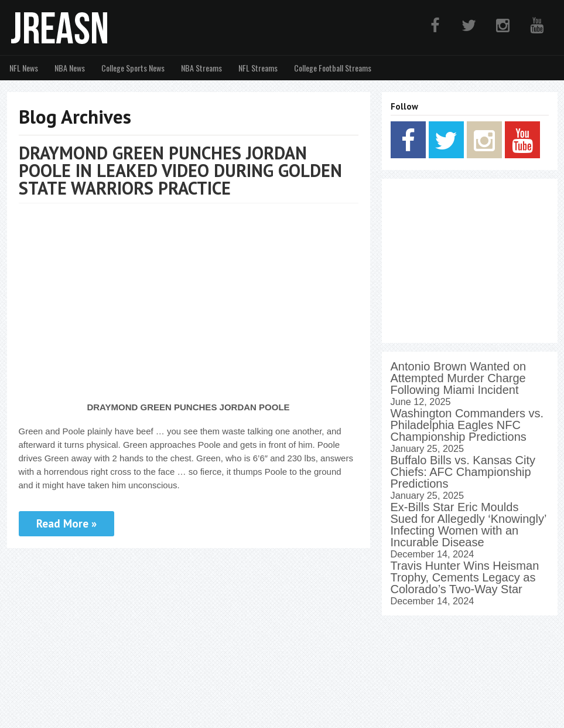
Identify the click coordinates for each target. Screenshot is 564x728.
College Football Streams (333, 68)
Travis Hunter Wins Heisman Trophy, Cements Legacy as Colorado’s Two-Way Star (465, 577)
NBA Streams (201, 68)
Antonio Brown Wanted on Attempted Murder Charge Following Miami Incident (459, 378)
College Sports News (133, 68)
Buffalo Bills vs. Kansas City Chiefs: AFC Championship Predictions (463, 472)
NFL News (24, 68)
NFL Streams (258, 68)
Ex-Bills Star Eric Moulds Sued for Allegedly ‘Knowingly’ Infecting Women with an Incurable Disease (469, 525)
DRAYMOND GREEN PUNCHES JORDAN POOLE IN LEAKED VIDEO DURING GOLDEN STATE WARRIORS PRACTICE (180, 170)
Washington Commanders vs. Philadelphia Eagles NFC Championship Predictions (467, 425)
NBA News (70, 68)
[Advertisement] (470, 261)
